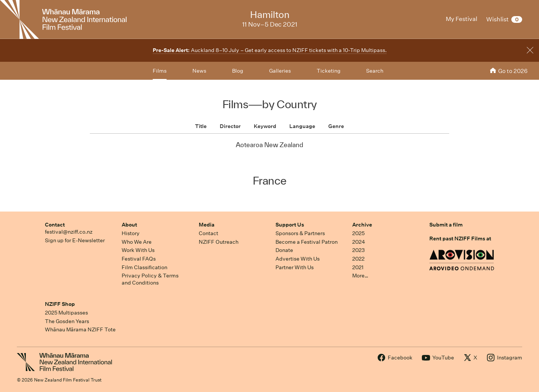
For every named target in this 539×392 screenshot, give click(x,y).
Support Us (290, 225)
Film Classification (144, 267)
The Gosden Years (67, 321)
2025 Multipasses (66, 313)
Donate (284, 250)
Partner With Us (295, 267)
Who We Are (137, 242)
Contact (55, 225)
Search (375, 71)
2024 (359, 242)
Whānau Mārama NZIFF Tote (80, 329)
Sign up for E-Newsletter (75, 240)
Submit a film (446, 225)
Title (201, 126)
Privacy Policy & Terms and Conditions (150, 279)
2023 (359, 250)
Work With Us (138, 250)
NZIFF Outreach (219, 242)
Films (160, 71)
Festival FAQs (139, 259)
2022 (358, 259)
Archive (362, 225)
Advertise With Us (298, 259)
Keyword (265, 126)
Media (207, 225)
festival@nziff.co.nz (69, 232)
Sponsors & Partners (300, 233)
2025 (358, 233)
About (129, 225)
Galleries (280, 71)
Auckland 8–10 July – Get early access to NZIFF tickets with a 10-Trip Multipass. (270, 50)
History (131, 233)
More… (360, 276)
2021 (358, 267)
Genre (336, 126)
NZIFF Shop (60, 304)
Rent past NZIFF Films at (460, 238)
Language (302, 126)
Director (230, 126)
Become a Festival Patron (307, 242)
